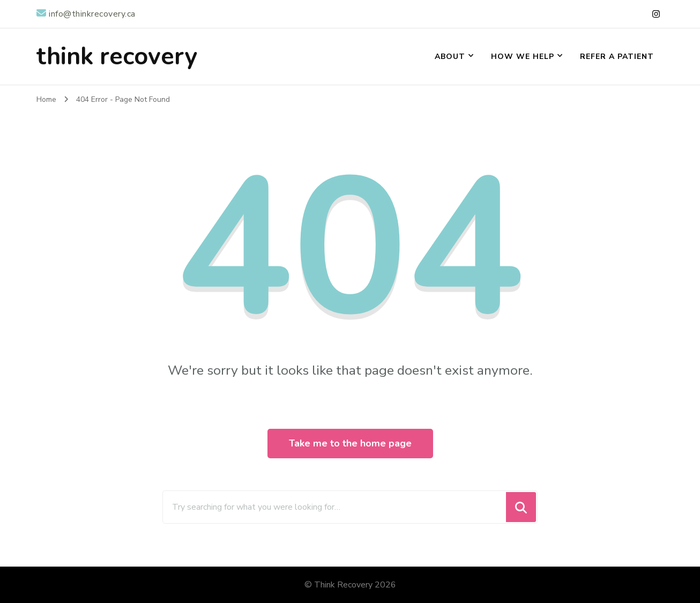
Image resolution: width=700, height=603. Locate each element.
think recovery (117, 57)
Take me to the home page (350, 443)
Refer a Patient (617, 57)
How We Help (523, 57)
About (450, 57)
